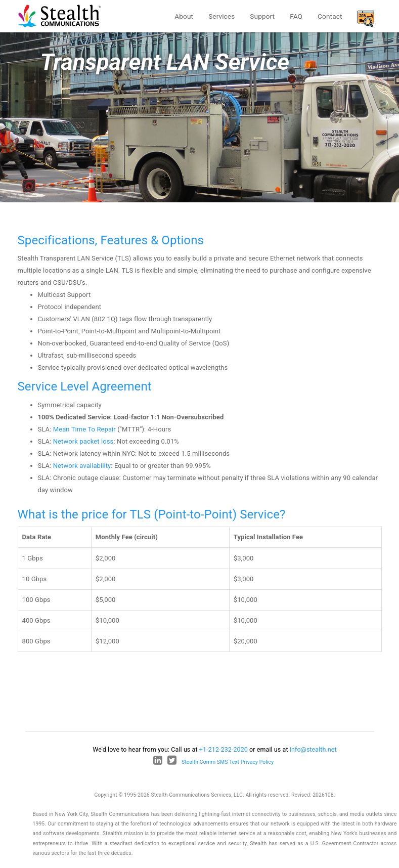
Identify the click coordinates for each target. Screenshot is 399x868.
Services (221, 16)
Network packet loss (83, 441)
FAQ (296, 16)
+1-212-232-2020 (224, 749)
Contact (330, 16)
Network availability (82, 466)
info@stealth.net (313, 749)
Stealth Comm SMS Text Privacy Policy (228, 762)
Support (262, 16)
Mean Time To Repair (84, 429)
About (184, 16)
